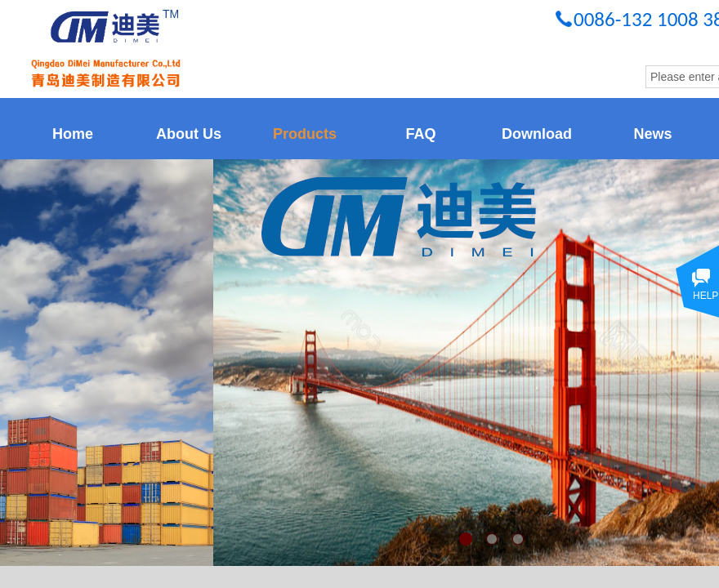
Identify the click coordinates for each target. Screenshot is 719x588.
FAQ (420, 134)
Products (305, 134)
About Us (189, 134)
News (652, 134)
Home (73, 134)
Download (537, 134)
